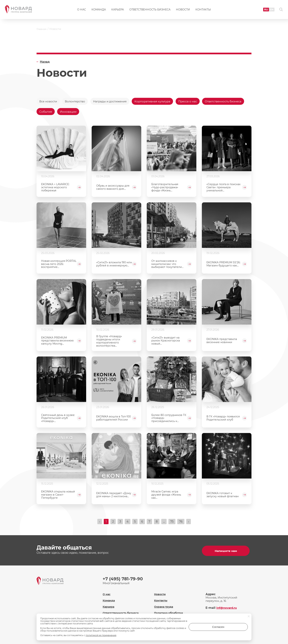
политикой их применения (101, 635)
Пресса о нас (197, 101)
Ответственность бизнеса (150, 10)
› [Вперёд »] (189, 523)
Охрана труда (164, 606)
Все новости (49, 101)
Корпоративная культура (160, 101)
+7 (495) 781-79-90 (123, 580)
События (95, 112)
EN (270, 10)
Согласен (233, 628)
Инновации (119, 112)
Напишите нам (227, 551)
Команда (99, 10)
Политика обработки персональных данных (171, 614)
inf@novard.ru (227, 607)
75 (172, 523)
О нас (82, 10)
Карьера (118, 10)
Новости (183, 10)
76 (181, 523)
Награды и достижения (115, 101)
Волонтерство (78, 101)
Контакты (203, 10)
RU (264, 10)
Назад (45, 62)
